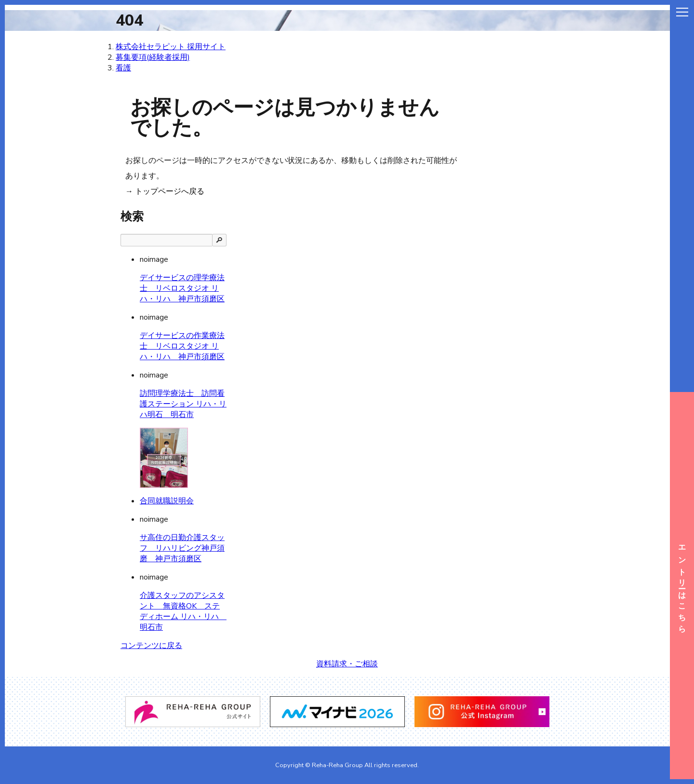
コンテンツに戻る (151, 646)
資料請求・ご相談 (347, 664)
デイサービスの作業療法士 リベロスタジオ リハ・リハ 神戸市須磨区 (182, 346)
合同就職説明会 (167, 501)
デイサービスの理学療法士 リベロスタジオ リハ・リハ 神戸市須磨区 (182, 288)
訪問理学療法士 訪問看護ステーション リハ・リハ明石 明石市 (183, 404)
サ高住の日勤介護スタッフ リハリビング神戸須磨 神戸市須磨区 (182, 548)
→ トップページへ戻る (165, 191)
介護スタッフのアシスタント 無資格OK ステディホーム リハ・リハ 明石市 (183, 611)
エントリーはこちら (682, 586)
